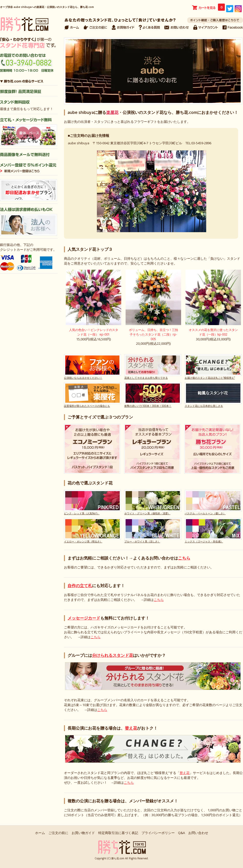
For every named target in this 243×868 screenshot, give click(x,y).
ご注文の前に (58, 833)
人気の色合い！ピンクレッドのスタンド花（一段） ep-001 (94, 332)
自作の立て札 (80, 586)
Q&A (181, 833)
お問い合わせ (198, 833)
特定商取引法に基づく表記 (118, 833)
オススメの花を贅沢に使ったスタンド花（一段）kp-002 (213, 332)
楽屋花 (112, 112)
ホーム (40, 833)
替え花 (131, 728)
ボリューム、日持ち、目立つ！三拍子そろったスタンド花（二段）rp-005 (153, 334)
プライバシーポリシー (158, 833)
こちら (184, 558)
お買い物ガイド (83, 833)
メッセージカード (84, 618)
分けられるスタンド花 (113, 655)
